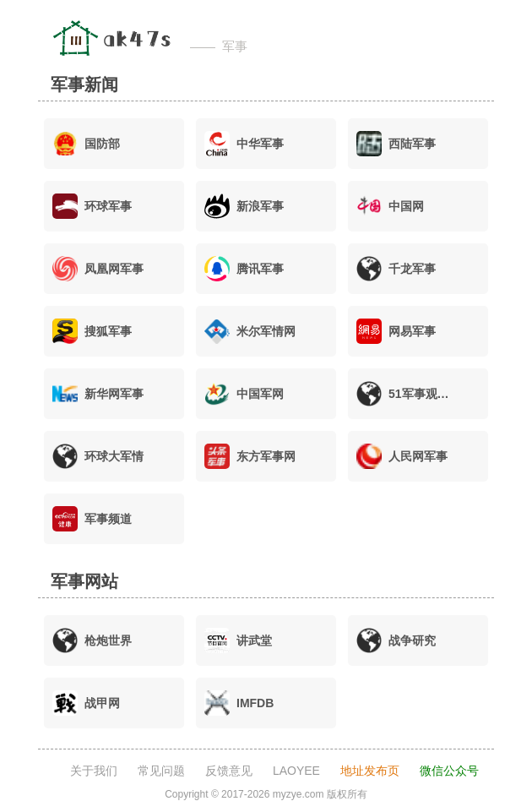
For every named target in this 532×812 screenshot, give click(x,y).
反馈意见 (229, 771)
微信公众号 (449, 771)
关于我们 (94, 771)
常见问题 (161, 771)
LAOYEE (296, 771)
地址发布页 (370, 771)
